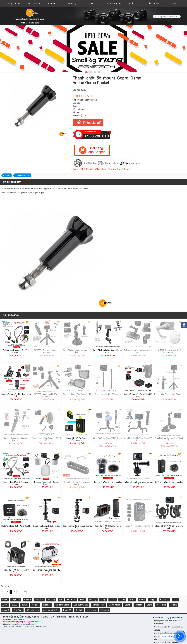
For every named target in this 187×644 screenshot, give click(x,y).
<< (3, 592)
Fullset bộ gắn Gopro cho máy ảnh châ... (138, 483)
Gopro (5, 600)
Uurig (103, 600)
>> (25, 592)
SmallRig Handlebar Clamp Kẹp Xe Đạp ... (108, 351)
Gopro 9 (28, 600)
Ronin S (79, 610)
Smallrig (51, 600)
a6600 (14, 605)
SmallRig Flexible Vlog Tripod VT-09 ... (138, 439)
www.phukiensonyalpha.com (24, 624)
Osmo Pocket (98, 605)
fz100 (122, 600)
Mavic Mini (92, 610)
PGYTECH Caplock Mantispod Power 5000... (47, 351)
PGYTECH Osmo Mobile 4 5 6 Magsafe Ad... (169, 351)
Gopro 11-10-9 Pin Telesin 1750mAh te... (77, 439)
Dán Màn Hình (33, 610)
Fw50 (82, 600)
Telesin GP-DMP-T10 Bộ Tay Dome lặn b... (169, 527)
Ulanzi (128, 605)
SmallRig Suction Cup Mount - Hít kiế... (77, 351)
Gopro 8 (6, 610)
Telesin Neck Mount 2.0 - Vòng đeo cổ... (16, 351)
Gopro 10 (16, 600)
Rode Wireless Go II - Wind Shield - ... (16, 527)
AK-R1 (132, 600)
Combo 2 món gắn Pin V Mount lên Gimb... (138, 395)
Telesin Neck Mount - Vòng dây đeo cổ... (16, 483)
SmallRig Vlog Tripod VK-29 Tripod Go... (108, 439)
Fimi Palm (71, 600)
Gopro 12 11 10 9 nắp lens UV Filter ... (16, 571)
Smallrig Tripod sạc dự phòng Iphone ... (16, 439)
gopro (7, 175)
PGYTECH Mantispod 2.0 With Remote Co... (47, 395)
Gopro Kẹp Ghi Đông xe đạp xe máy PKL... (77, 527)
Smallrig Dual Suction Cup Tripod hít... (169, 439)
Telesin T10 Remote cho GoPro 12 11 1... (138, 527)
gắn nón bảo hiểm (51, 610)
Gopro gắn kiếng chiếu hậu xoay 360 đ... (47, 527)
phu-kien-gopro (23, 175)
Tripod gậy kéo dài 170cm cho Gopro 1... (108, 395)
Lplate (113, 600)
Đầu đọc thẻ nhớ (81, 605)
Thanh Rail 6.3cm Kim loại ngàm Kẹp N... (77, 483)
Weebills (47, 605)
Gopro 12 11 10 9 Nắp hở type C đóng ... (108, 527)
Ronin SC (67, 610)
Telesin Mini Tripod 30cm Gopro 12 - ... (169, 395)
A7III (175, 600)
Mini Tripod (161, 605)
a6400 (25, 605)
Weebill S (105, 610)
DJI (61, 600)
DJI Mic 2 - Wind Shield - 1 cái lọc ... (108, 483)
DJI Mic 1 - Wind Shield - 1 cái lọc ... (169, 483)
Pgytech (139, 605)
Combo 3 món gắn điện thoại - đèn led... (16, 395)
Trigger (152, 600)
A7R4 (5, 605)
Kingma (35, 605)
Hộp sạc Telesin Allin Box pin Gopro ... (47, 483)
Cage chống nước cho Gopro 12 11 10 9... (47, 571)
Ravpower (164, 600)
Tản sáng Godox (62, 605)
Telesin (174, 605)
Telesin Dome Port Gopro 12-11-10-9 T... (47, 439)
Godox (142, 600)
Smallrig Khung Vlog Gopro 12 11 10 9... (77, 395)
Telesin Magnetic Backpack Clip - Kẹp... (138, 351)
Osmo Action (115, 605)
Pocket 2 (39, 600)
